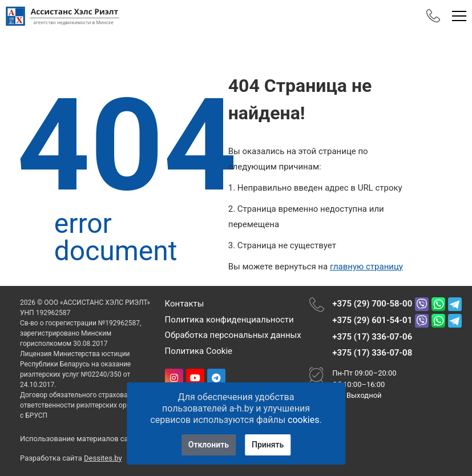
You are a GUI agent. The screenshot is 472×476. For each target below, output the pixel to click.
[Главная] (63, 16)
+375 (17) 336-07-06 (372, 337)
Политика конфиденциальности (229, 320)
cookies (303, 420)
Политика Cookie (199, 351)
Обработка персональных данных (233, 335)
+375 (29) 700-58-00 (372, 304)
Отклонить (209, 445)
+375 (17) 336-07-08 (372, 353)
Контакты (185, 304)
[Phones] (433, 16)
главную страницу (366, 267)
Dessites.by (103, 458)
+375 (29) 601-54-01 (372, 320)
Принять (268, 445)
